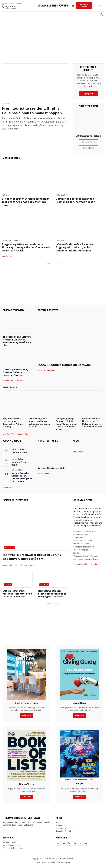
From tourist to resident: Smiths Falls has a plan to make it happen (33, 111)
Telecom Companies (81, 545)
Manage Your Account (11, 840)
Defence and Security (11, 240)
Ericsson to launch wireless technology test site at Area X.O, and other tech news (26, 202)
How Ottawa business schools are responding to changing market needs (51, 589)
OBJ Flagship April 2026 (88, 136)
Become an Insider (28, 560)
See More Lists (79, 560)
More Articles (8, 376)
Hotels (76, 548)
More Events (8, 483)
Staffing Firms (79, 533)
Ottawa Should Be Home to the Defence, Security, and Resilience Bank (92, 418)
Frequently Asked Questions (14, 843)
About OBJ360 (20, 376)
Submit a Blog (23, 430)
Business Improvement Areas (85, 527)
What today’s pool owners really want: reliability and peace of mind (40, 418)
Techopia (6, 195)
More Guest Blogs (10, 430)
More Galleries (44, 469)
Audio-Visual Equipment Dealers (86, 554)
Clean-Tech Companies (83, 536)
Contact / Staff (62, 823)
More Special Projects (46, 370)
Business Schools (81, 530)
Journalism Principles (64, 826)
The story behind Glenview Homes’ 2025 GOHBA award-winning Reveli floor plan (17, 339)
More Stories (7, 256)
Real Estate (10, 543)
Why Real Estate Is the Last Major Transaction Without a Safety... (13, 418)
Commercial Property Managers (86, 551)
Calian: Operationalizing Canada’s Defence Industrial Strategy (17, 368)
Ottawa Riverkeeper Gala (51, 464)
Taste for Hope (19, 448)
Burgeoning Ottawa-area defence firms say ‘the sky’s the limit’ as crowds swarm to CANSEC (26, 247)
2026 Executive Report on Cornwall (65, 364)
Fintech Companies (81, 539)
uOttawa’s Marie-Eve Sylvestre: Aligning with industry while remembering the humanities (75, 247)
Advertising (60, 820)
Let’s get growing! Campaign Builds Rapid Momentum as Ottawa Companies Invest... (66, 419)
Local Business (62, 195)
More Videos (78, 447)
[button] (102, 15)
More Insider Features (11, 560)
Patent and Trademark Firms (84, 542)
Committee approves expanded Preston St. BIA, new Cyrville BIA (80, 200)
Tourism (5, 104)
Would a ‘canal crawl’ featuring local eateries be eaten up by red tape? (16, 589)
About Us (59, 817)
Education (60, 240)
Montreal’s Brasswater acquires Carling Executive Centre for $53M (34, 552)
